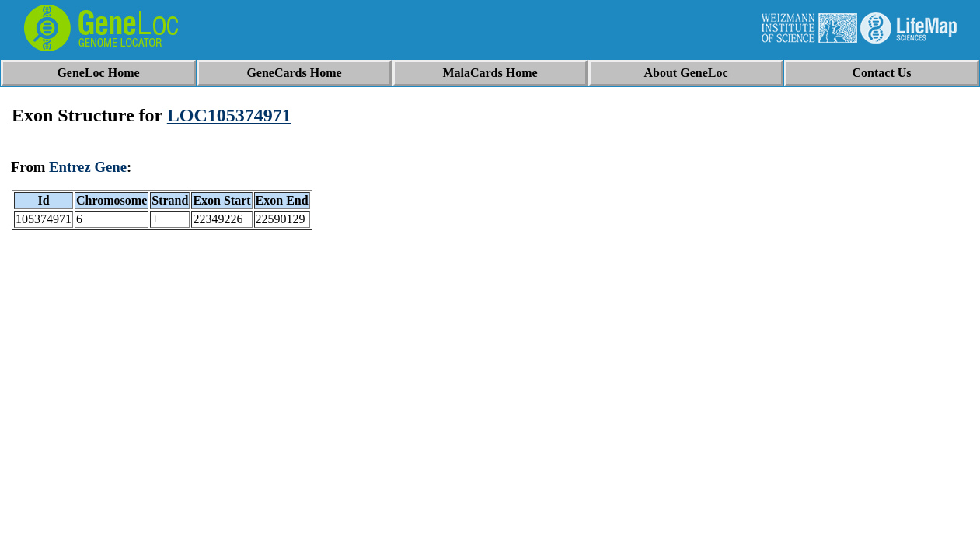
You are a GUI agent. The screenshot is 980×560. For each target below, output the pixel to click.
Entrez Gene (88, 167)
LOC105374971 (229, 115)
